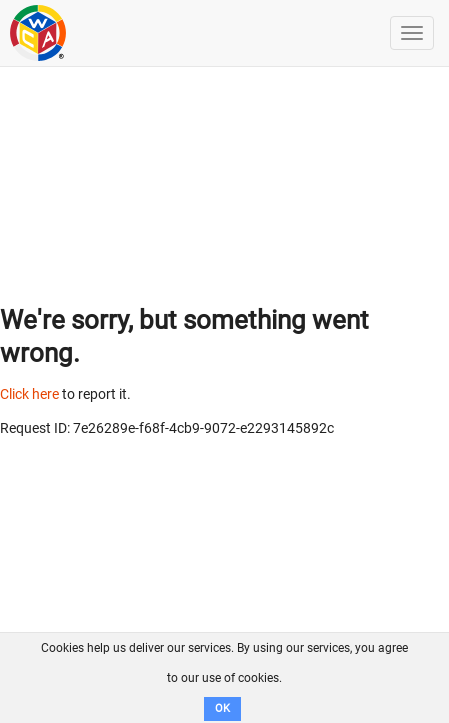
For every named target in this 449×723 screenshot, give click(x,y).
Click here (29, 394)
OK (222, 708)
